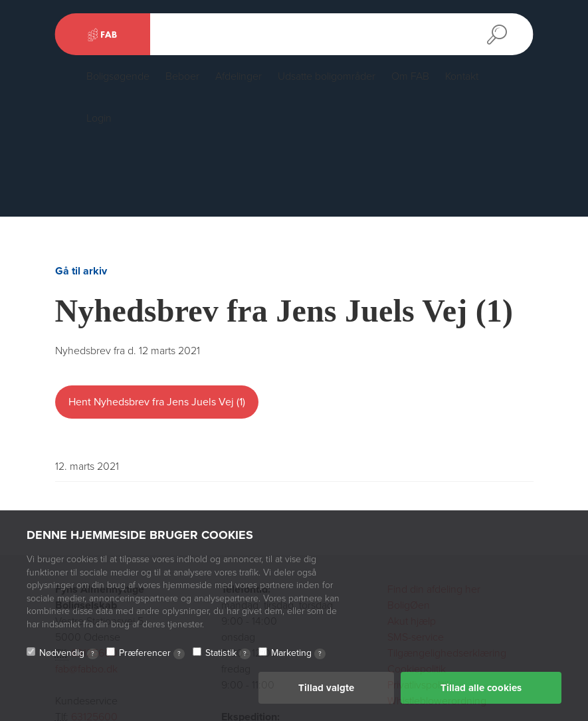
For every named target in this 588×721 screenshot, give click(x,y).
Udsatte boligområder (327, 76)
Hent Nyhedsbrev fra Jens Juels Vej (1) (157, 402)
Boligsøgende (118, 76)
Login (99, 118)
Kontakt (462, 76)
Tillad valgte (326, 688)
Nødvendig (69, 654)
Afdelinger (239, 76)
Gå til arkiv (81, 271)
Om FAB (410, 76)
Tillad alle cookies (481, 688)
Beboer (182, 76)
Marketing (298, 654)
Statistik (228, 654)
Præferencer (152, 654)
